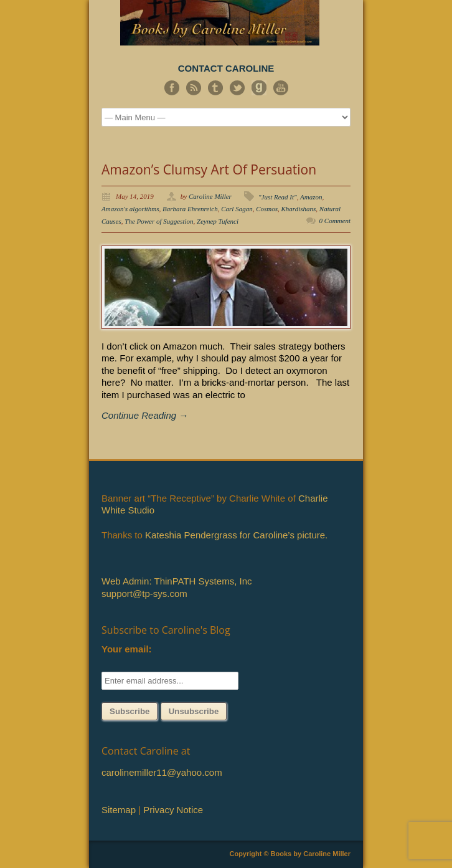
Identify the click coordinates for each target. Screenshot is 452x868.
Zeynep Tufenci (218, 221)
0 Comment (335, 221)
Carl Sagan (237, 209)
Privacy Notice (173, 810)
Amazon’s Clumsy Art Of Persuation (209, 169)
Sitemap (119, 810)
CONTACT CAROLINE (226, 68)
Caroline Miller (210, 196)
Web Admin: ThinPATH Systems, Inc (177, 581)
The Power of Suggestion (159, 221)
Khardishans (299, 209)
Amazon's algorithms (130, 209)
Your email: (127, 649)
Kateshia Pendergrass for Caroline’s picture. (236, 535)
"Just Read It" (278, 197)
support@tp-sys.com (144, 594)
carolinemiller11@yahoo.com (162, 772)
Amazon (311, 197)
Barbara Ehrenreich (190, 209)
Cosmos (267, 209)
